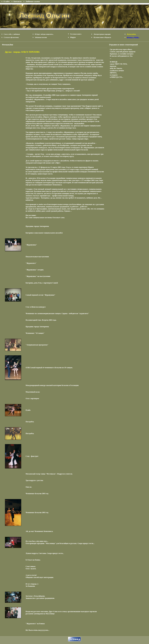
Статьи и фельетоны (11, 37)
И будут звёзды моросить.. (44, 34)
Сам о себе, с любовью (12, 34)
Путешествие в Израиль (102, 37)
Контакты (18, 1)
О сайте (7, 1)
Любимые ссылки (33, 1)
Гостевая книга (76, 34)
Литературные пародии (102, 34)
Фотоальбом (131, 34)
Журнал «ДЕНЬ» (133, 37)
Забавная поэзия (41, 37)
